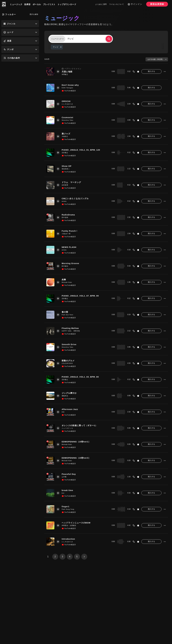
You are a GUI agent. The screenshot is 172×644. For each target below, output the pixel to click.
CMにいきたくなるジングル (75, 198)
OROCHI (66, 101)
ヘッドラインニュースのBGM (76, 523)
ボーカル (37, 4)
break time (67, 490)
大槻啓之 (65, 136)
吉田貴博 (65, 185)
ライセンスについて (117, 4)
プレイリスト (49, 4)
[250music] (4, 4)
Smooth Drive (69, 344)
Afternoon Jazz (70, 409)
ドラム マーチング (71, 182)
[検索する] (109, 39)
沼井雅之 (65, 153)
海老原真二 (66, 169)
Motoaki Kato (67, 282)
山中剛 (64, 477)
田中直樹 (65, 217)
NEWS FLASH (69, 247)
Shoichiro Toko (67, 120)
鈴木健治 (65, 266)
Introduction (68, 539)
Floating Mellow (70, 328)
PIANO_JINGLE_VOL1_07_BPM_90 (80, 296)
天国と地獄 (67, 72)
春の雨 (65, 312)
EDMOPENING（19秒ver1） (76, 442)
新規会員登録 (157, 4)
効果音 (27, 4)
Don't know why (70, 85)
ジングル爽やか (69, 393)
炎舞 (64, 280)
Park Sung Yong (68, 509)
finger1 (66, 506)
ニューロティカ (67, 428)
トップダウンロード (67, 4)
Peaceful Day (69, 474)
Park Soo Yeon (67, 315)
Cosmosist (67, 117)
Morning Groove (70, 263)
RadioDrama (68, 215)
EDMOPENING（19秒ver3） (76, 458)
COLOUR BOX (67, 363)
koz (63, 493)
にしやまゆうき (67, 104)
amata (64, 201)
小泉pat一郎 (66, 234)
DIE (63, 412)
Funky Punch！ (70, 231)
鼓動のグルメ (68, 361)
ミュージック (16, 4)
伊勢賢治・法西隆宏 (69, 525)
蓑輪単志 (65, 396)
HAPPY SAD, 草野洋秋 (71, 331)
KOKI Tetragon (67, 88)
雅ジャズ (66, 134)
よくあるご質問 (101, 4)
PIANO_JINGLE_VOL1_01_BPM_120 (81, 150)
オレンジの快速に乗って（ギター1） (79, 425)
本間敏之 (65, 74)
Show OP (67, 166)
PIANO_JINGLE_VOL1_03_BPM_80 (80, 377)
